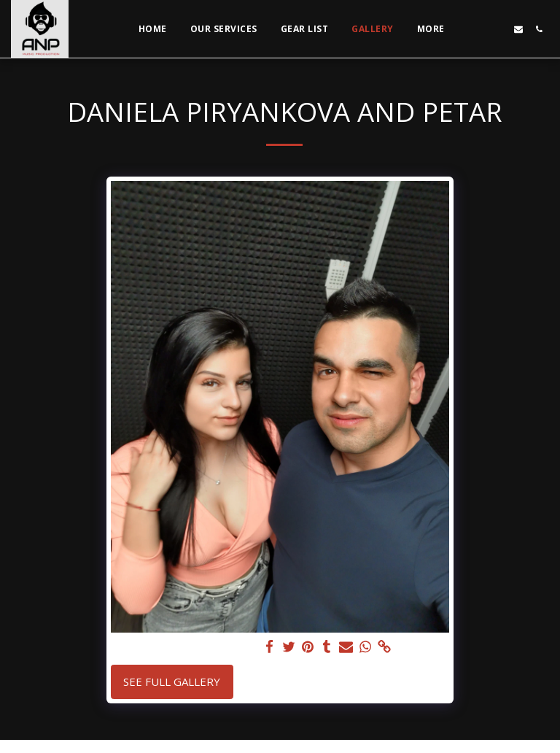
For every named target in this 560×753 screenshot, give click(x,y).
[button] (478, 29)
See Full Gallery (172, 681)
